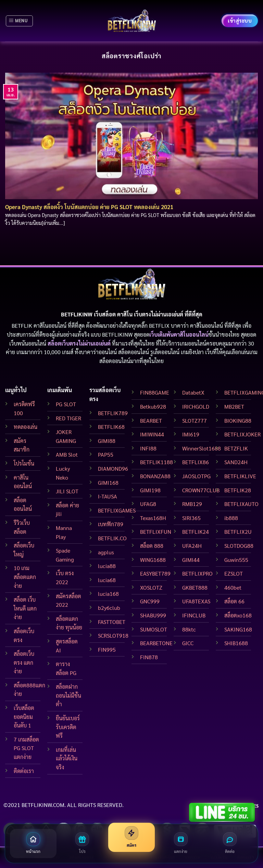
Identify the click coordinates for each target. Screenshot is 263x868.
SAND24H (236, 462)
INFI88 (148, 448)
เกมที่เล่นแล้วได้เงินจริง (67, 758)
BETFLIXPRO (197, 573)
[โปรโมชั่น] (83, 843)
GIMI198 (150, 490)
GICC (188, 643)
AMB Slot (67, 454)
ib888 (231, 518)
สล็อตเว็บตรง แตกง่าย (24, 662)
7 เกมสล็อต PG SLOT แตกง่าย (26, 748)
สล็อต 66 (234, 601)
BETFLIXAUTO (241, 504)
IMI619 (191, 434)
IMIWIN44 (152, 434)
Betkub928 (153, 406)
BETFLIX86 (196, 462)
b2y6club (109, 608)
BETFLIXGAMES (117, 510)
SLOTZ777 (195, 420)
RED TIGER (68, 418)
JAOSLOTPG (196, 476)
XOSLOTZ (151, 587)
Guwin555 (236, 560)
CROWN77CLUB (201, 490)
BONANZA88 (155, 476)
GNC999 (150, 601)
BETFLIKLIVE (240, 476)
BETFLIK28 (238, 490)
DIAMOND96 (113, 468)
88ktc (189, 629)
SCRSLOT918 (113, 635)
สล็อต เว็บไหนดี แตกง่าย (25, 608)
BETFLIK (22, 325)
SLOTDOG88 (239, 546)
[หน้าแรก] (33, 843)
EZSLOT (234, 573)
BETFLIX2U (238, 532)
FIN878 (149, 657)
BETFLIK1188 (156, 462)
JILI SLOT (67, 491)
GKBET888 (195, 587)
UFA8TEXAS (196, 601)
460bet (233, 587)
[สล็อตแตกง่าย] (181, 843)
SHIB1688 (236, 643)
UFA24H (192, 546)
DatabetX (193, 392)
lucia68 (107, 580)
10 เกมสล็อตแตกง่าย (25, 577)
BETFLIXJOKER (242, 434)
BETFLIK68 (111, 427)
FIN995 (107, 649)
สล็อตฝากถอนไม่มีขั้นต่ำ (68, 695)
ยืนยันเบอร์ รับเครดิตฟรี (68, 727)
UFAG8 (148, 504)
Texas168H (153, 518)
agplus (106, 552)
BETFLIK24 (196, 532)
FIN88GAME (155, 392)
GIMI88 (107, 441)
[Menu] (19, 21)
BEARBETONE (156, 643)
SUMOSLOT (154, 629)
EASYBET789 (155, 573)
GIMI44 (191, 560)
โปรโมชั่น (24, 463)
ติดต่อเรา (24, 771)
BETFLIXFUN (156, 532)
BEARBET (151, 420)
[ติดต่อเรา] (230, 843)
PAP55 (106, 454)
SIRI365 (191, 518)
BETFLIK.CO (112, 538)
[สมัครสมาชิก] (131, 837)
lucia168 (108, 594)
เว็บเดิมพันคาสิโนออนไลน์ (179, 334)
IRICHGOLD (196, 406)
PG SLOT (66, 404)
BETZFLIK (236, 448)
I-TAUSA (108, 496)
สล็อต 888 (152, 546)
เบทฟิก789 (111, 524)
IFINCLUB (194, 615)
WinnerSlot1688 (202, 448)
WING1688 (153, 560)
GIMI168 (108, 483)
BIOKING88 (238, 420)
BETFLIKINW (117, 334)
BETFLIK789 (113, 413)
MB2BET (234, 406)
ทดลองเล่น (26, 427)
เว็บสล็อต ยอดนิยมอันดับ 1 (24, 716)
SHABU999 (153, 615)
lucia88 (107, 566)
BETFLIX (159, 325)
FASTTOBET (112, 622)
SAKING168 (238, 629)
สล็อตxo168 (238, 615)
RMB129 (192, 504)
